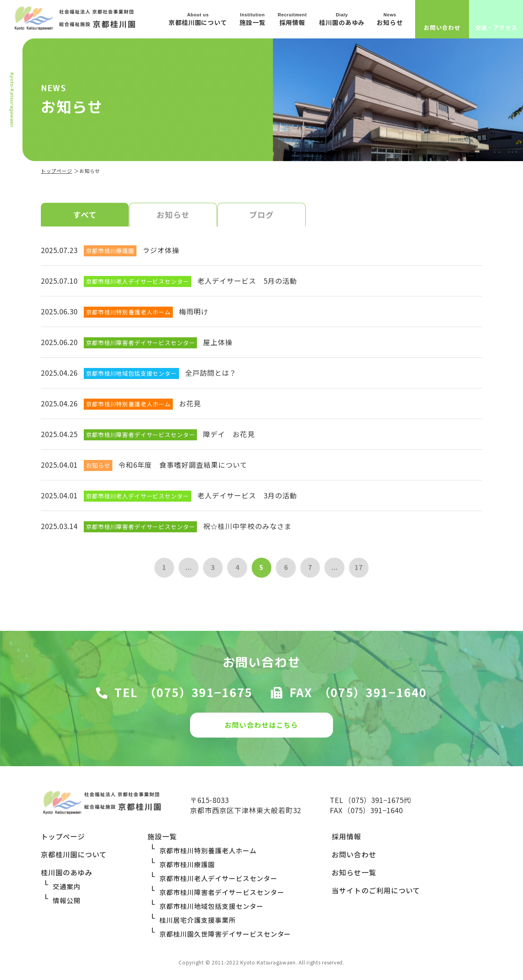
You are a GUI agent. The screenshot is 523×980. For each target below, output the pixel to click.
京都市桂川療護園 (187, 868)
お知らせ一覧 (354, 876)
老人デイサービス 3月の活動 (247, 496)
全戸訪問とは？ (211, 373)
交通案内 (67, 890)
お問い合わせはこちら (261, 727)
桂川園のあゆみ (67, 876)
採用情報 (346, 840)
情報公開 (67, 904)
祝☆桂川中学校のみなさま (247, 527)
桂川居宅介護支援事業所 (198, 923)
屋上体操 (218, 343)
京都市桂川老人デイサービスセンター (218, 881)
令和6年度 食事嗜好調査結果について (183, 465)
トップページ (56, 171)
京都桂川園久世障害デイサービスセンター (225, 937)
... (187, 569)
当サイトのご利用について (376, 894)
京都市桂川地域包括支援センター (211, 909)
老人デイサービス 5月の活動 (247, 281)
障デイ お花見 (229, 435)
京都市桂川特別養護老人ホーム (208, 854)
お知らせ (173, 215)
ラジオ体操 (161, 251)
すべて (85, 215)
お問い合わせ (442, 27)
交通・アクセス (496, 27)
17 (361, 569)
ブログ (261, 215)
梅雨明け (194, 312)
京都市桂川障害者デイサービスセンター (222, 895)
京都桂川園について (74, 858)
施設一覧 (162, 840)
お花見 (190, 404)
